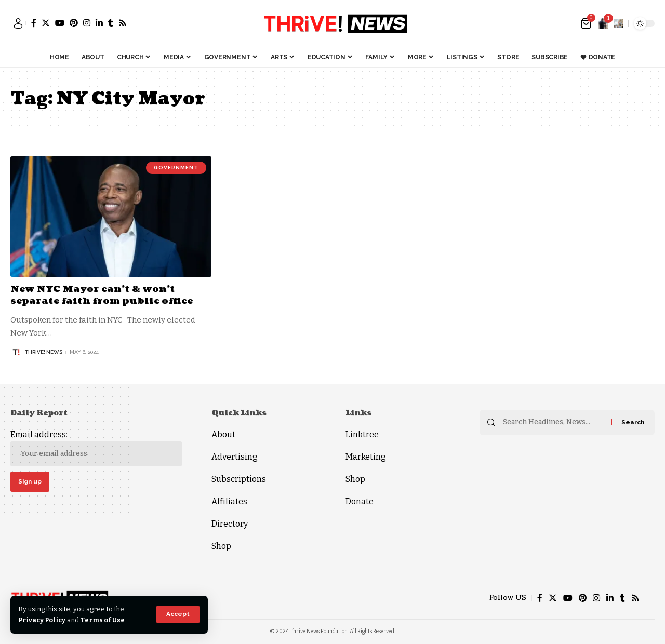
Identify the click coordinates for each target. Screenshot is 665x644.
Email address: (96, 448)
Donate (360, 501)
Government (176, 167)
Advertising (235, 457)
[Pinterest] (74, 23)
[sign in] (18, 23)
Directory (230, 524)
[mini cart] (587, 23)
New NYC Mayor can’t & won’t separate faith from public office (103, 295)
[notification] (603, 23)
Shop (221, 546)
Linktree (362, 434)
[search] (618, 23)
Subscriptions (239, 479)
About (223, 434)
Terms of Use (105, 620)
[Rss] (123, 23)
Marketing (366, 457)
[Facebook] (34, 23)
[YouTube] (60, 23)
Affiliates (229, 501)
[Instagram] (87, 23)
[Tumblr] (111, 23)
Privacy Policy (43, 620)
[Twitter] (46, 23)
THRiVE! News (44, 352)
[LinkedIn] (99, 23)
